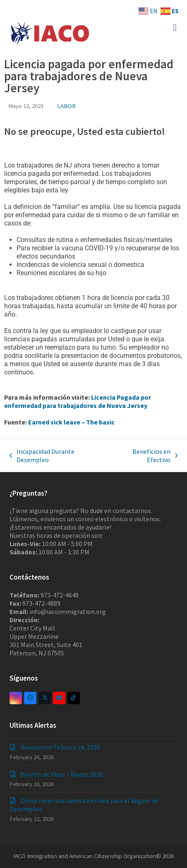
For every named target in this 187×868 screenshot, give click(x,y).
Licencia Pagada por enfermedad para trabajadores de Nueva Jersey (78, 401)
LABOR (66, 106)
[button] (175, 28)
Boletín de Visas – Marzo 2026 (62, 774)
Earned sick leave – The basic (71, 422)
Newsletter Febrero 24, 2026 (60, 747)
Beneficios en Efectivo (145, 456)
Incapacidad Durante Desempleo (42, 456)
